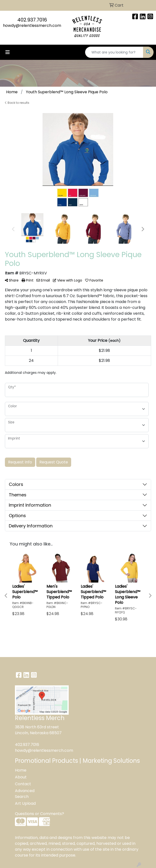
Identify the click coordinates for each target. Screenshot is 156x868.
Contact (23, 784)
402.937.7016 (32, 20)
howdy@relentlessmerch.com (32, 26)
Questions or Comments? (39, 814)
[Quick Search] (114, 52)
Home (21, 770)
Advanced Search (25, 794)
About (21, 777)
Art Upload (25, 803)
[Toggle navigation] (8, 52)
